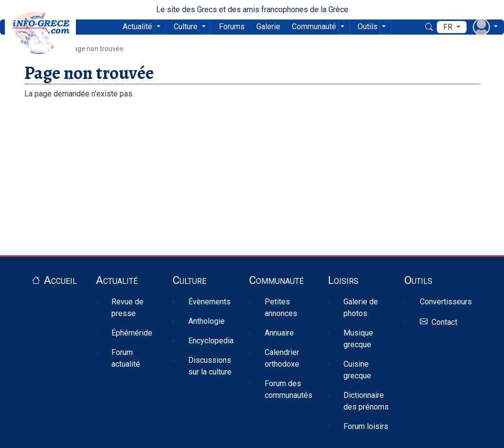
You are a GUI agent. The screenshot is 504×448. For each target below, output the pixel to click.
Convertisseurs (446, 302)
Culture (186, 27)
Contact (444, 322)
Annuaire (279, 333)
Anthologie (207, 321)
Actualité (137, 27)
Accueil (60, 280)
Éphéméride (132, 333)
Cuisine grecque (357, 370)
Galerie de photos (361, 308)
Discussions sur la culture (210, 366)
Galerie (268, 27)
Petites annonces (281, 308)
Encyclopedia (211, 341)
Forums (232, 27)
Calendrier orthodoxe (282, 358)
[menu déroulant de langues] (452, 27)
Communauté (314, 27)
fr (449, 27)
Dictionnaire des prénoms (366, 401)
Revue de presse (127, 308)
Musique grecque (358, 339)
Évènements (209, 302)
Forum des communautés (288, 389)
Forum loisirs (366, 426)
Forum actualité (126, 358)
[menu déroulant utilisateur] (485, 27)
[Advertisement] (252, 168)
